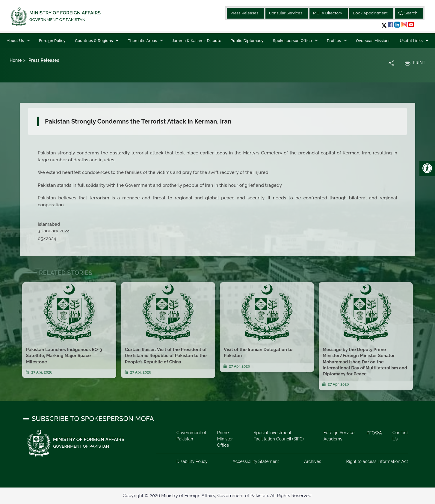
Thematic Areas (143, 41)
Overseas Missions (373, 41)
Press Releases (244, 13)
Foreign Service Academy (339, 436)
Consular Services (286, 13)
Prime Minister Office (225, 439)
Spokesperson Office (293, 41)
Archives (313, 461)
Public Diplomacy (247, 41)
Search (408, 13)
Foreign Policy (52, 41)
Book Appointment (370, 13)
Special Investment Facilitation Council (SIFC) (278, 436)
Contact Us (400, 436)
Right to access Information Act (377, 461)
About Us (16, 41)
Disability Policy (192, 461)
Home (16, 60)
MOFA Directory (328, 13)
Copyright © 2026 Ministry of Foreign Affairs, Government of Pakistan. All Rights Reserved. (217, 496)
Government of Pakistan (191, 436)
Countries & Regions (94, 41)
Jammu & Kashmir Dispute (197, 41)
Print (415, 63)
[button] (384, 25)
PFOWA (374, 433)
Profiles (334, 41)
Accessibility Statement (256, 461)
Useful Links (412, 41)
